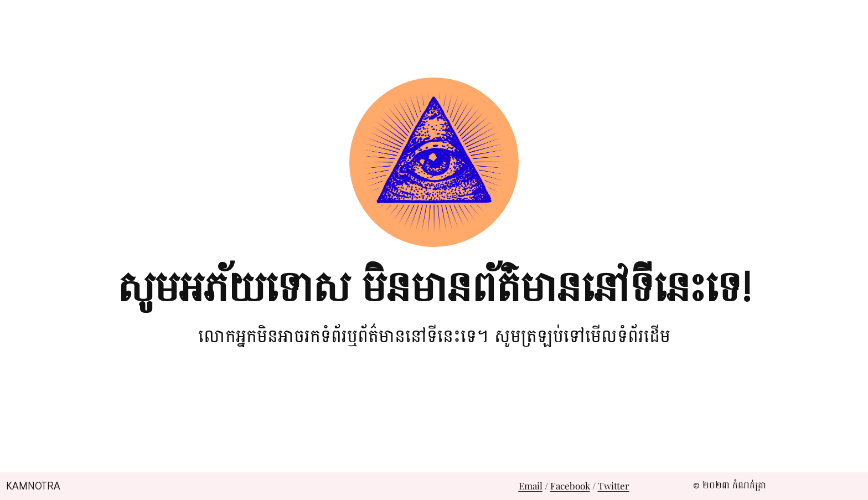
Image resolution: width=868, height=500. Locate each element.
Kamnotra (33, 486)
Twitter (614, 486)
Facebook (570, 486)
